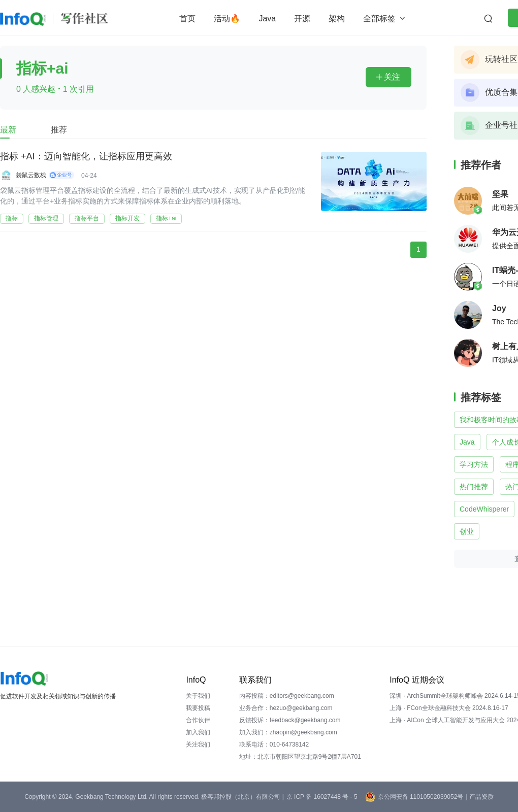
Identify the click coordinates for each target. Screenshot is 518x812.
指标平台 (87, 218)
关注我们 (198, 745)
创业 (467, 531)
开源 (302, 19)
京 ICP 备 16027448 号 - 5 (322, 797)
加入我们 (198, 732)
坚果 (500, 194)
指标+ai (166, 218)
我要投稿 (198, 708)
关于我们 (198, 696)
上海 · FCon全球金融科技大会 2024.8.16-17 (449, 708)
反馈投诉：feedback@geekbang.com (290, 720)
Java (267, 19)
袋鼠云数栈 (31, 175)
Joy (499, 308)
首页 (187, 19)
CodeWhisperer (484, 509)
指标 (12, 218)
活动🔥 (227, 19)
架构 (337, 19)
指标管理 (46, 218)
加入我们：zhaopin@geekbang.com (288, 732)
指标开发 (127, 218)
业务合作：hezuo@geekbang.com (286, 708)
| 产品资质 (479, 797)
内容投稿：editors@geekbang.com (287, 696)
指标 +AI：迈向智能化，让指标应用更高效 (86, 156)
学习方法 (474, 464)
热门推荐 (474, 487)
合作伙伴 (198, 720)
